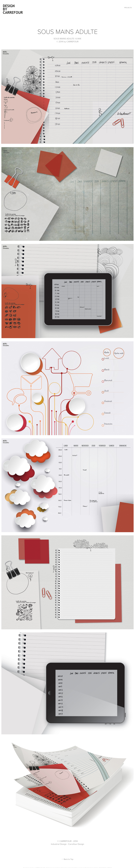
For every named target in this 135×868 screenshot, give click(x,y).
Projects (128, 8)
